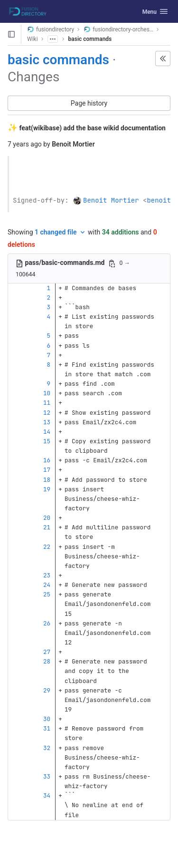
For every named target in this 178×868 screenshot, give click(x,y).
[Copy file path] (112, 263)
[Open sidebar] (11, 34)
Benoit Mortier (111, 200)
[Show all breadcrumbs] (53, 39)
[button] (163, 59)
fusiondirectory (51, 29)
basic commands (90, 39)
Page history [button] (89, 103)
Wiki (33, 39)
